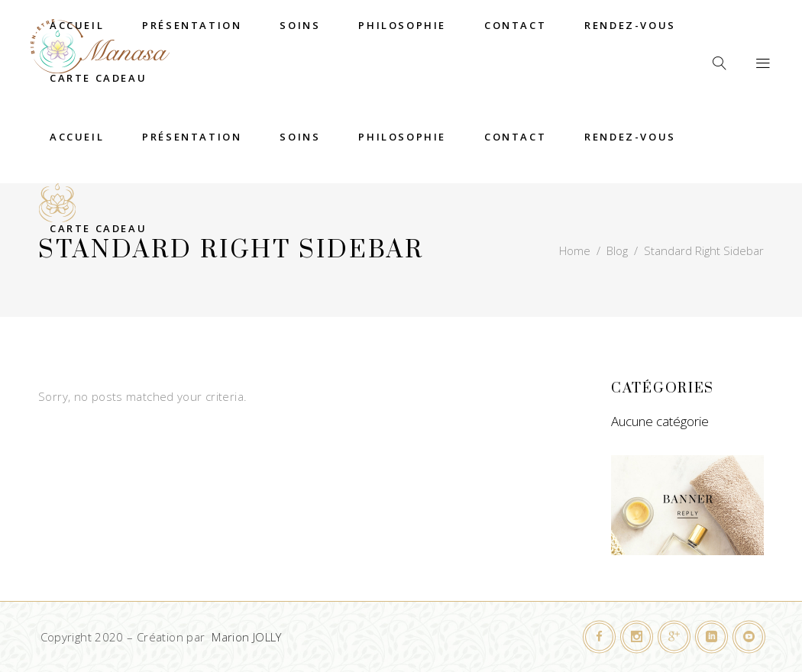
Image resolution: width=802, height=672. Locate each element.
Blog (617, 250)
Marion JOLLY (247, 637)
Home (575, 250)
